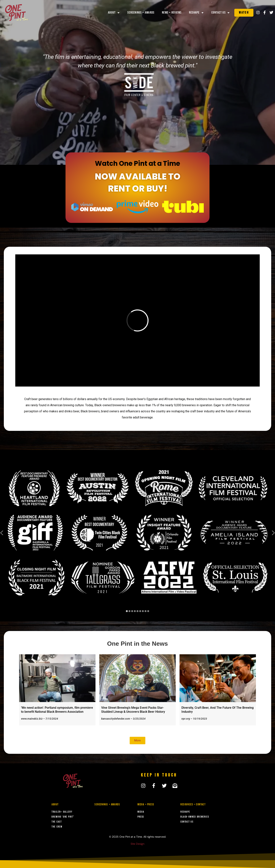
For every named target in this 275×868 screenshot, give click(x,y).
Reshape (196, 13)
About (114, 13)
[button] (127, 611)
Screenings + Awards (141, 13)
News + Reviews (172, 13)
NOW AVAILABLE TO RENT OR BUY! (137, 183)
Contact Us (221, 13)
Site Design (137, 844)
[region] (137, 536)
